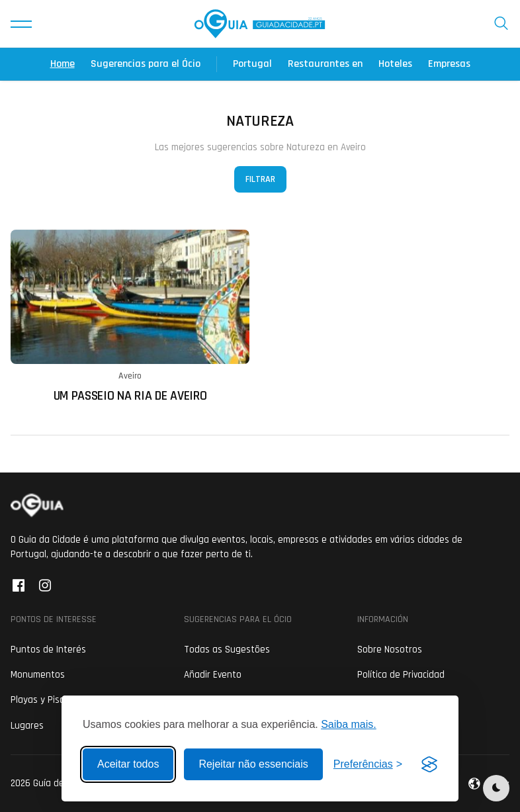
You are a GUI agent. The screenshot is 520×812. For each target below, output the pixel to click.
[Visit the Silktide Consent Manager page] (429, 764)
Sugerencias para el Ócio (146, 64)
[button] (21, 24)
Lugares (27, 726)
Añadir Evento (213, 675)
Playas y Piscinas (46, 700)
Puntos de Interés (48, 650)
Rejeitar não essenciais (253, 764)
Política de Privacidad (401, 675)
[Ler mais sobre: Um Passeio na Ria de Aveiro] (130, 316)
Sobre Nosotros (390, 650)
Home (63, 64)
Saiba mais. (349, 724)
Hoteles (395, 64)
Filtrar (260, 179)
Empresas (449, 64)
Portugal (252, 64)
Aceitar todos (128, 764)
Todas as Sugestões (227, 650)
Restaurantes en (325, 64)
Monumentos (38, 675)
